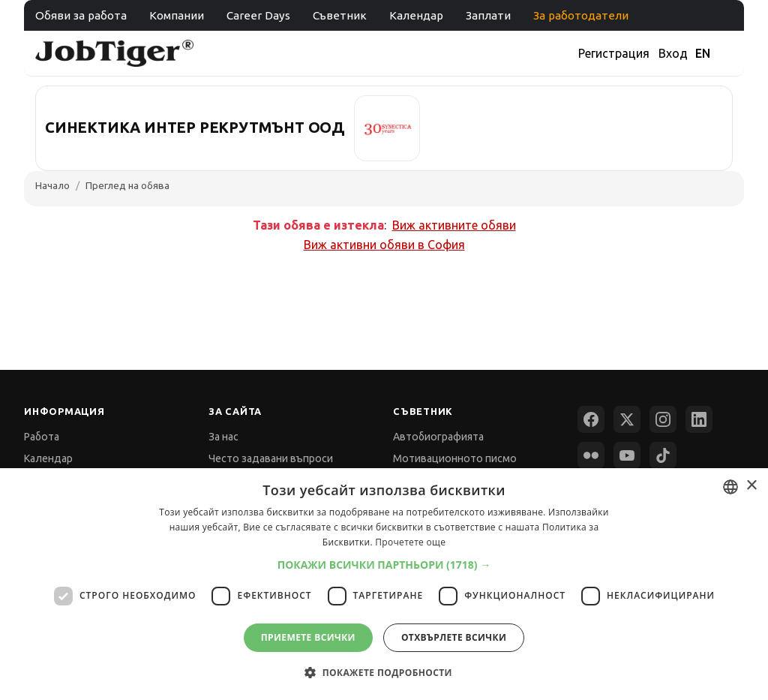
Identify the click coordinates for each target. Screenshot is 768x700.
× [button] (751, 486)
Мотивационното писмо (455, 458)
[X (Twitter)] (627, 419)
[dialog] (384, 584)
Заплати (488, 15)
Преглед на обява (127, 185)
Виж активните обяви (454, 225)
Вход (673, 53)
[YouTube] (627, 455)
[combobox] (730, 487)
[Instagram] (663, 419)
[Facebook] (591, 419)
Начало (52, 185)
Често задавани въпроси (271, 458)
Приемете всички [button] (308, 637)
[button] (384, 565)
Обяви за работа (81, 15)
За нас (223, 437)
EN (703, 53)
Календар (416, 15)
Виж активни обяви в (384, 245)
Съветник (340, 15)
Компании (177, 15)
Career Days (258, 15)
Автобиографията (438, 437)
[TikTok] (663, 455)
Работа (42, 437)
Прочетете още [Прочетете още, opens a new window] (410, 542)
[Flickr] (591, 455)
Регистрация (614, 53)
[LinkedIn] (699, 419)
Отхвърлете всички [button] (454, 637)
